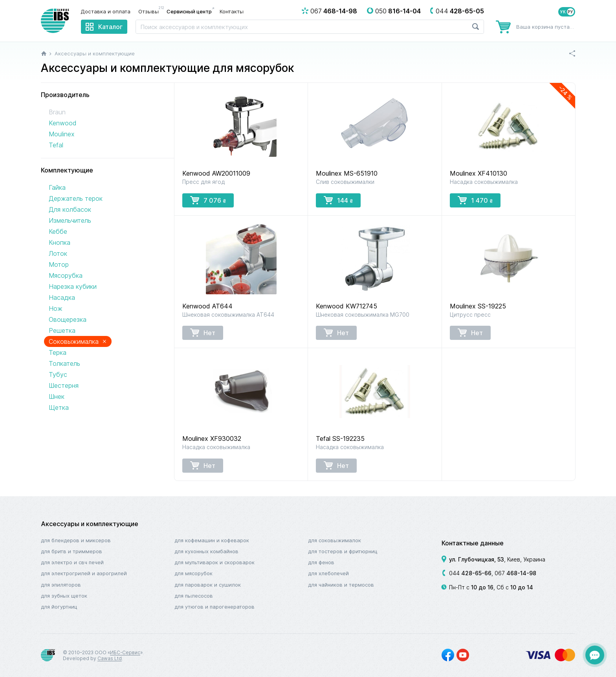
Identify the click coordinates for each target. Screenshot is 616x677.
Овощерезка (68, 319)
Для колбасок (70, 209)
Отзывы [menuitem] (150, 11)
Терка (58, 352)
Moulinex (62, 134)
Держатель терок (76, 198)
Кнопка (60, 242)
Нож (56, 308)
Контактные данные (473, 543)
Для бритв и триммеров (71, 551)
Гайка (57, 187)
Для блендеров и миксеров (76, 540)
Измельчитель (70, 220)
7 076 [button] (208, 200)
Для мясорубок (193, 573)
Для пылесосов (194, 596)
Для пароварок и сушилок (208, 585)
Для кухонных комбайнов (206, 551)
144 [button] (338, 200)
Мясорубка (66, 275)
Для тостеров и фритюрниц (343, 551)
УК (563, 12)
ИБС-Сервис (125, 652)
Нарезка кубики (73, 286)
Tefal (56, 145)
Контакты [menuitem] (232, 11)
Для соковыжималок (335, 540)
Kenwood (62, 123)
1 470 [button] (475, 200)
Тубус (58, 374)
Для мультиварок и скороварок (214, 562)
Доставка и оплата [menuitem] (106, 11)
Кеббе (58, 231)
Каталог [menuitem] (110, 27)
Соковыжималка (78, 341)
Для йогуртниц (59, 607)
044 (470, 573)
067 (515, 573)
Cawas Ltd (110, 658)
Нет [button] (203, 332)
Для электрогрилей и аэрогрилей (84, 573)
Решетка (62, 330)
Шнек (57, 396)
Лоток (58, 253)
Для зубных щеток (64, 596)
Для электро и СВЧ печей (72, 562)
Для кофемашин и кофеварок (212, 540)
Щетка (59, 407)
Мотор (59, 264)
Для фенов (321, 562)
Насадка (62, 297)
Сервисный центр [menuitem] (189, 11)
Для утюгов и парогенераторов (214, 607)
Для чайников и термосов (341, 585)
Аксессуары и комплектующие (90, 524)
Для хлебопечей (328, 573)
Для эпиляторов (61, 585)
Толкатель (64, 363)
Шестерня (64, 385)
